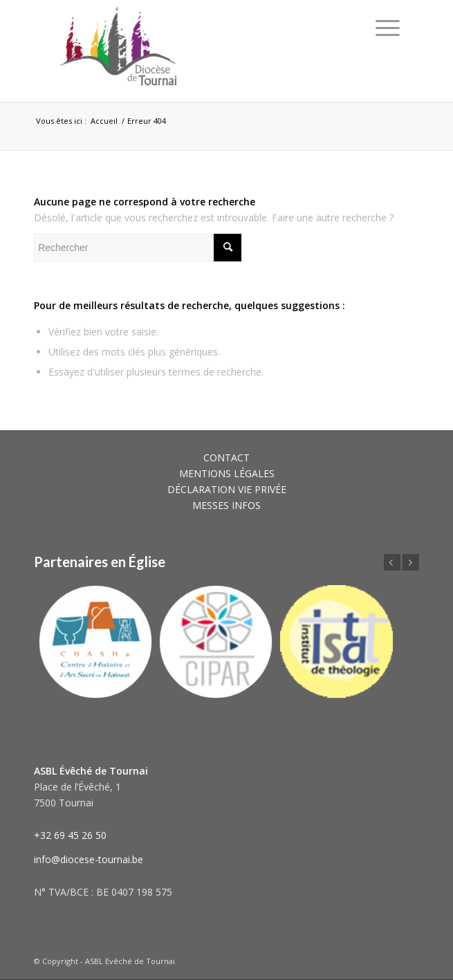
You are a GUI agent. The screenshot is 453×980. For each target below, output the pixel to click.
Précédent (392, 562)
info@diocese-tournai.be (89, 859)
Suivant (411, 562)
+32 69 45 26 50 (70, 835)
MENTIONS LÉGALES (227, 473)
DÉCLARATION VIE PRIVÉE (227, 489)
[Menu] (388, 28)
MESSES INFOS (226, 505)
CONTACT (226, 457)
